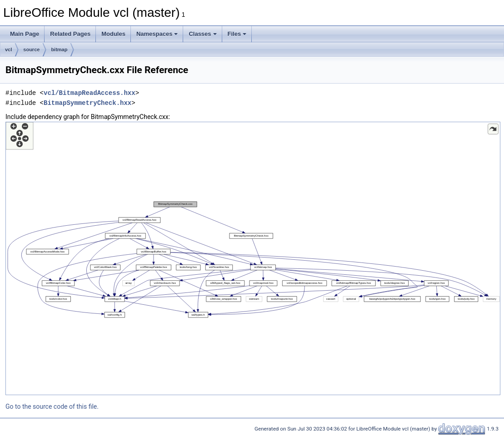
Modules (113, 34)
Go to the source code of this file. (52, 406)
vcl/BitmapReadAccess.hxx (90, 93)
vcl (8, 50)
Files (237, 34)
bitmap (59, 50)
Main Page (25, 34)
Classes (202, 34)
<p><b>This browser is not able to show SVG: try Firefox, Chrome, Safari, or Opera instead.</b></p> (253, 258)
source (31, 50)
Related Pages (70, 34)
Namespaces (157, 34)
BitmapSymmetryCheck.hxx (87, 103)
